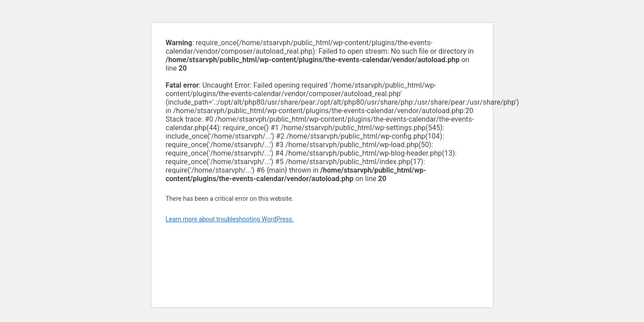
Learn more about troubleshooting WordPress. (230, 219)
